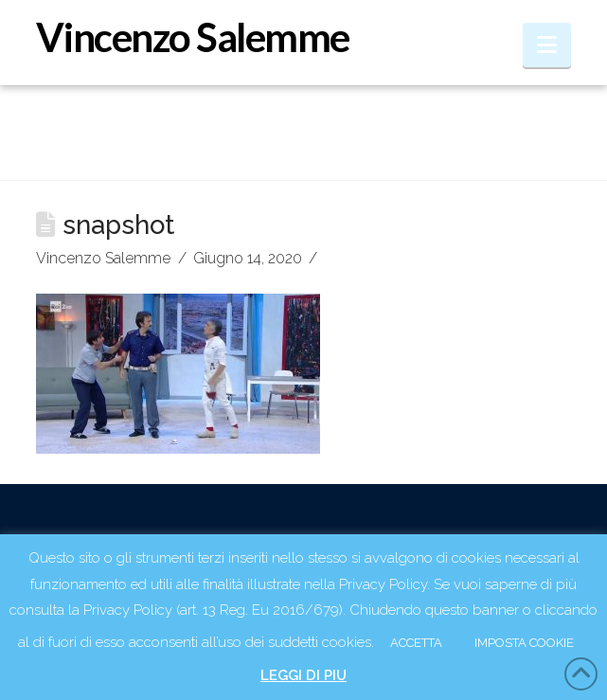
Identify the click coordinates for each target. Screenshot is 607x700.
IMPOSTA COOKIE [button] (524, 643)
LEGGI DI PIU (303, 675)
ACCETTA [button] (416, 643)
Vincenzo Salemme (192, 37)
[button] (547, 45)
